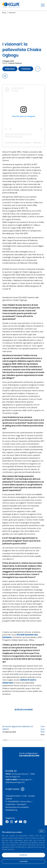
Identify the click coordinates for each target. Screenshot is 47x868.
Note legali (21, 804)
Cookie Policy (11, 804)
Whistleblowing (11, 810)
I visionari (26, 69)
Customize (23, 861)
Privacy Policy (26, 802)
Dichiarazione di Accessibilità (17, 807)
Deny (42, 831)
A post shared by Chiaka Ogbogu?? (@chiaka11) (24, 143)
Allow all (24, 855)
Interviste (12, 13)
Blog (4, 13)
